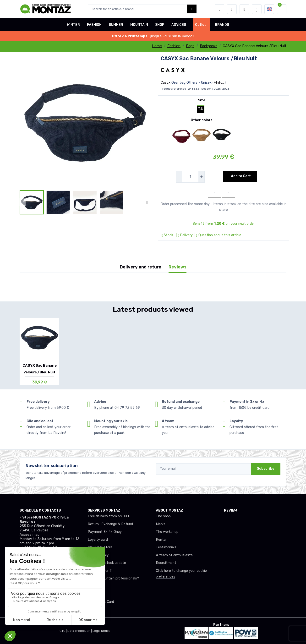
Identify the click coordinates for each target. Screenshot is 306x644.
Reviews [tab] (178, 267)
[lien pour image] (85, 122)
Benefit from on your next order (224, 224)
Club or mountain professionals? (113, 578)
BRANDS (222, 25)
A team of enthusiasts (174, 555)
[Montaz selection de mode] (257, 9)
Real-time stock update (107, 563)
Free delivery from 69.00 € (109, 516)
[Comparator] (244, 9)
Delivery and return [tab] (141, 267)
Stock (168, 235)
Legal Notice (101, 631)
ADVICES (179, 25)
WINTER (73, 25)
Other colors (202, 120)
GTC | (63, 631)
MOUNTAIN (139, 25)
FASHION (94, 25)
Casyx (166, 83)
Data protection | (80, 631)
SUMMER (116, 25)
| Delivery (184, 235)
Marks (161, 524)
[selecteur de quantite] (190, 177)
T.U (201, 109)
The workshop (167, 532)
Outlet (200, 25)
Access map (30, 535)
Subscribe (266, 469)
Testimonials (166, 547)
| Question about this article (217, 235)
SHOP (160, 25)
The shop (163, 516)
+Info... (219, 83)
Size (202, 100)
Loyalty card (98, 540)
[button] (219, 9)
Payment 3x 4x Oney (105, 532)
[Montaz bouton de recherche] (192, 9)
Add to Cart (240, 176)
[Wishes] (232, 9)
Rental (161, 540)
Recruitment (166, 563)
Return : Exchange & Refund (110, 524)
